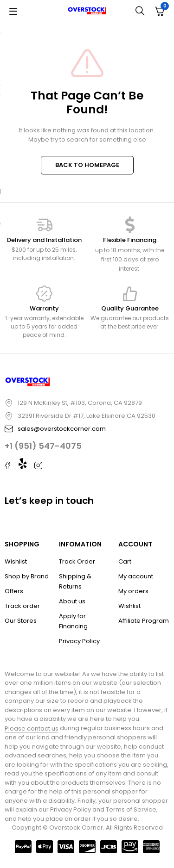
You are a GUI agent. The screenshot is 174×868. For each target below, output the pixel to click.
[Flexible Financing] (130, 225)
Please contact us (32, 728)
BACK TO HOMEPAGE (87, 165)
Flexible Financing (130, 240)
